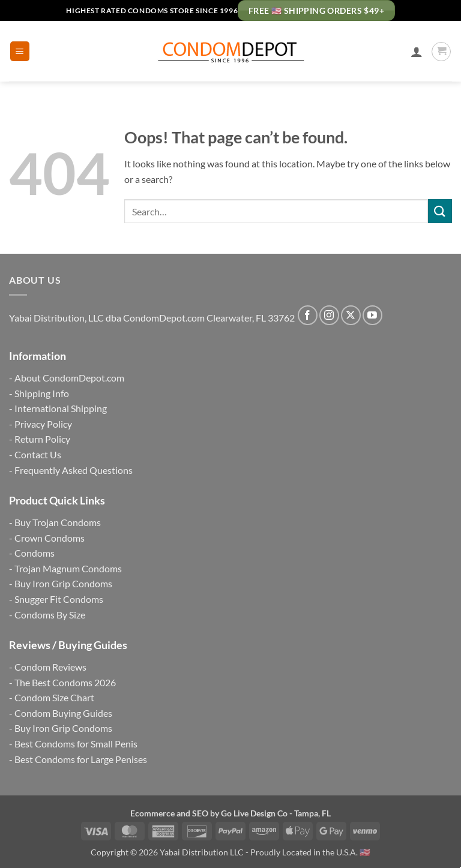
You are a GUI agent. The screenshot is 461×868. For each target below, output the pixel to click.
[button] (20, 51)
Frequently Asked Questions (74, 470)
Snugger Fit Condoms (59, 599)
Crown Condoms (50, 538)
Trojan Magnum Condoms (68, 568)
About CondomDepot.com (69, 378)
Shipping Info (42, 393)
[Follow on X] (351, 315)
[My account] (417, 52)
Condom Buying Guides (63, 713)
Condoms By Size (50, 615)
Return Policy (42, 439)
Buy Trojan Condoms (58, 522)
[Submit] (440, 211)
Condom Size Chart (54, 697)
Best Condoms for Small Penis (76, 744)
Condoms (35, 553)
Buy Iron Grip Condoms (63, 583)
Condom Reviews (50, 667)
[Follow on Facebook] (308, 315)
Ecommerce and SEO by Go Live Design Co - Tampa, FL (230, 813)
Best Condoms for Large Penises (81, 759)
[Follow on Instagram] (329, 315)
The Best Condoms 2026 (65, 682)
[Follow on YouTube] (372, 315)
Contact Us (38, 454)
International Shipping (61, 408)
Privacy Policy (43, 424)
